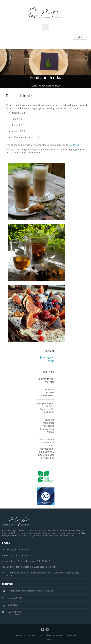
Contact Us (71, 635)
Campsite (32, 635)
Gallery (48, 635)
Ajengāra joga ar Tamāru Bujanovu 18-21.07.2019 (46, 408)
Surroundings (59, 635)
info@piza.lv (75, 145)
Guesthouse (21, 635)
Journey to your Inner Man (46, 381)
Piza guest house (49, 359)
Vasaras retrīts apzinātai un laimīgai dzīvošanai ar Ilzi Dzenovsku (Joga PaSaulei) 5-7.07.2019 (46, 449)
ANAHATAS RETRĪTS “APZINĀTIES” (47, 393)
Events (41, 635)
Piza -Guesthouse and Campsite (45, 15)
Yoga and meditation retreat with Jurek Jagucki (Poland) (47, 426)
